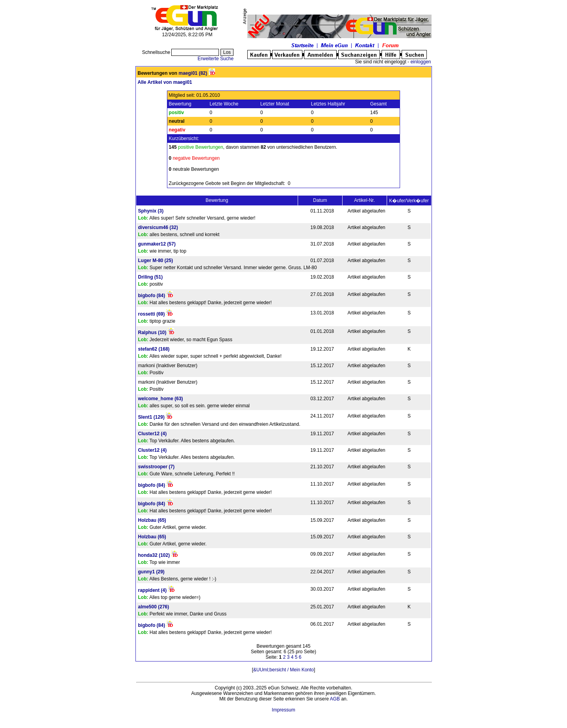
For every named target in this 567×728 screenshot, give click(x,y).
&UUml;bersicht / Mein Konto (283, 670)
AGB (335, 699)
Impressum (283, 710)
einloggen (421, 62)
